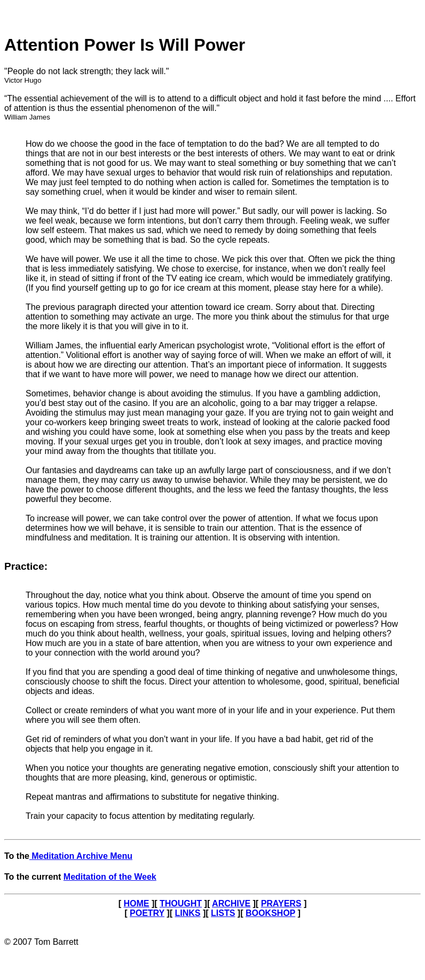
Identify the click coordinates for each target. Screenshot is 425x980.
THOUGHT (181, 903)
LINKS (187, 913)
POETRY (147, 913)
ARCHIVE (231, 903)
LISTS (223, 913)
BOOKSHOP (270, 913)
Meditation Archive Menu (81, 856)
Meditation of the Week (110, 877)
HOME (136, 903)
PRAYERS (281, 903)
